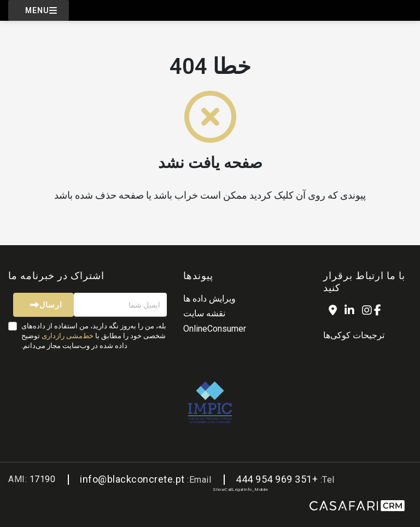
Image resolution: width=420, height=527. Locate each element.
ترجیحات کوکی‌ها (354, 335)
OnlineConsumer (215, 329)
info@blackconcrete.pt (132, 479)
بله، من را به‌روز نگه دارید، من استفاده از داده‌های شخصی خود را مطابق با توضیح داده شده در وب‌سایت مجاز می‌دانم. (94, 336)
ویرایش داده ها (209, 299)
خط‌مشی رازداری (68, 336)
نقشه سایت (204, 313)
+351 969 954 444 (277, 479)
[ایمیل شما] (120, 305)
